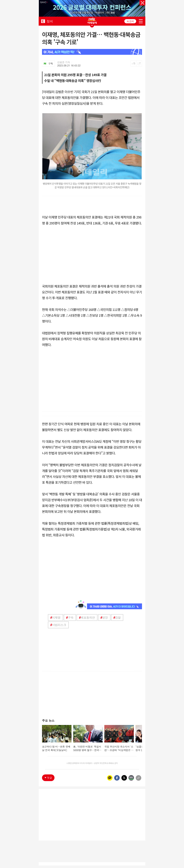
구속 (70, 617)
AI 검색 (130, 21)
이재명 (55, 617)
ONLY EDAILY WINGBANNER (92, 21)
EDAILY (43, 21)
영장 (104, 617)
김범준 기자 (64, 62)
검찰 (117, 617)
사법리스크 (58, 625)
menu (141, 21)
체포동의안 (87, 617)
